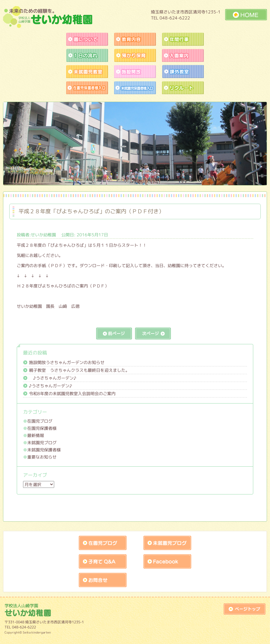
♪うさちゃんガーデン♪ (53, 378)
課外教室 (183, 71)
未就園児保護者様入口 (135, 88)
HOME (246, 15)
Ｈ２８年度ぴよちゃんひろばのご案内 (52, 286)
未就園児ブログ (42, 443)
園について (87, 39)
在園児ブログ (40, 421)
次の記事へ (153, 334)
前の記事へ (114, 334)
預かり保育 (135, 55)
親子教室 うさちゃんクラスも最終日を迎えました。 (79, 370)
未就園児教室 (87, 71)
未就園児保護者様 (44, 450)
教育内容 (135, 39)
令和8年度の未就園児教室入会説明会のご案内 (72, 393)
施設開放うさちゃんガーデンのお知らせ (67, 362)
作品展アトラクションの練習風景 (87, 88)
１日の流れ (87, 55)
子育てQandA (103, 561)
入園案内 (183, 55)
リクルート (183, 88)
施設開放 (135, 71)
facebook (167, 561)
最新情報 (36, 435)
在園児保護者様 (42, 428)
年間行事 (183, 39)
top (245, 609)
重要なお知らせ (42, 457)
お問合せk (103, 580)
